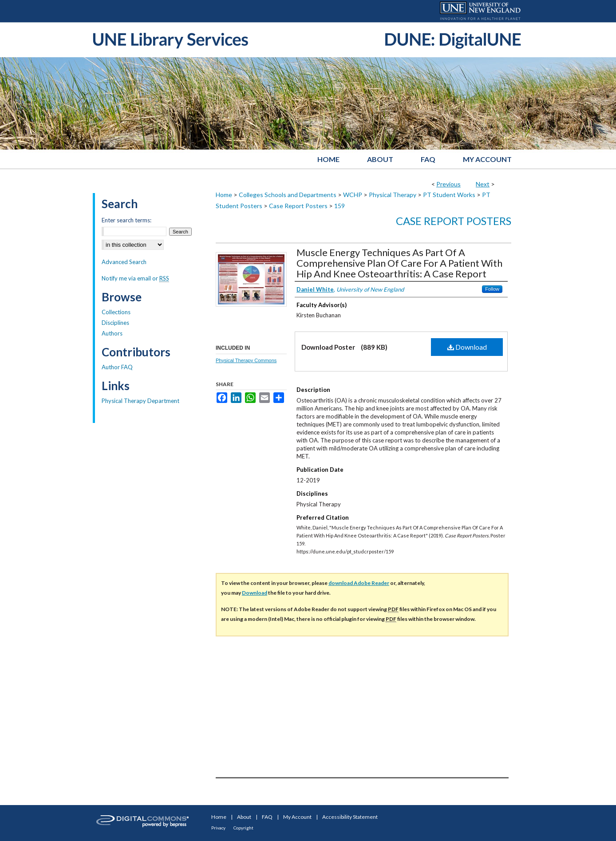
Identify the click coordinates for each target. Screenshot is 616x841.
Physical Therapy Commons (246, 360)
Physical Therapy (393, 195)
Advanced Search (124, 262)
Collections (116, 312)
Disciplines (115, 323)
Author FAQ (117, 367)
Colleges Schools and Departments (288, 195)
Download (467, 347)
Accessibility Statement (350, 817)
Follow (492, 289)
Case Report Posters (298, 206)
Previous (448, 184)
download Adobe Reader (359, 583)
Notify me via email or (135, 278)
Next (483, 184)
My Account (297, 817)
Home (224, 195)
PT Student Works (449, 195)
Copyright (243, 828)
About (244, 817)
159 (340, 206)
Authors (112, 333)
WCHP (353, 195)
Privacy (218, 828)
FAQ (267, 817)
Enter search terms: (126, 220)
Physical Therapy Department (140, 401)
